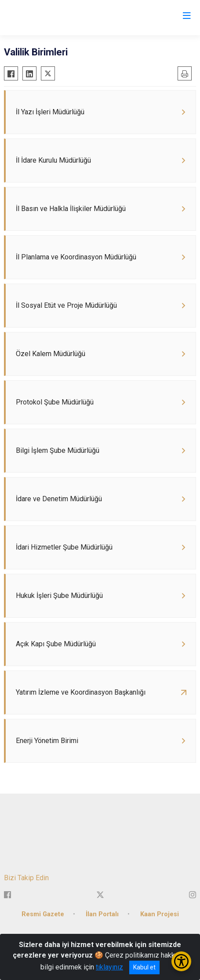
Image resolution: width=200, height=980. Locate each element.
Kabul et (144, 967)
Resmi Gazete (43, 914)
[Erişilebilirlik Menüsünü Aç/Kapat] (181, 961)
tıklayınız (109, 967)
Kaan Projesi (160, 914)
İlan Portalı (102, 914)
